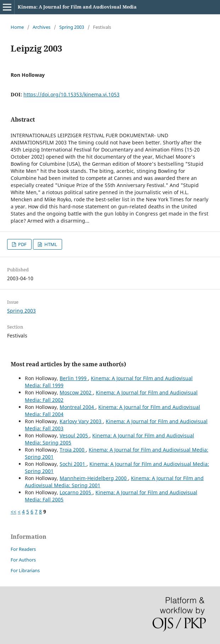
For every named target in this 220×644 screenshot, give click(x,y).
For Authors (23, 560)
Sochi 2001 (73, 464)
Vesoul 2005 (75, 435)
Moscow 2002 (76, 392)
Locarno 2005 (76, 492)
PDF (22, 244)
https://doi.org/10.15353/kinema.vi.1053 (71, 94)
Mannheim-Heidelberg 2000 (94, 478)
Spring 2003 (72, 27)
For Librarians (25, 570)
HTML (50, 244)
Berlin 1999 (74, 378)
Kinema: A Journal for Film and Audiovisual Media (77, 7)
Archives (42, 27)
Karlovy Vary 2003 (81, 421)
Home (17, 27)
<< (13, 512)
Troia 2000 (73, 450)
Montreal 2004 (78, 407)
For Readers (23, 549)
